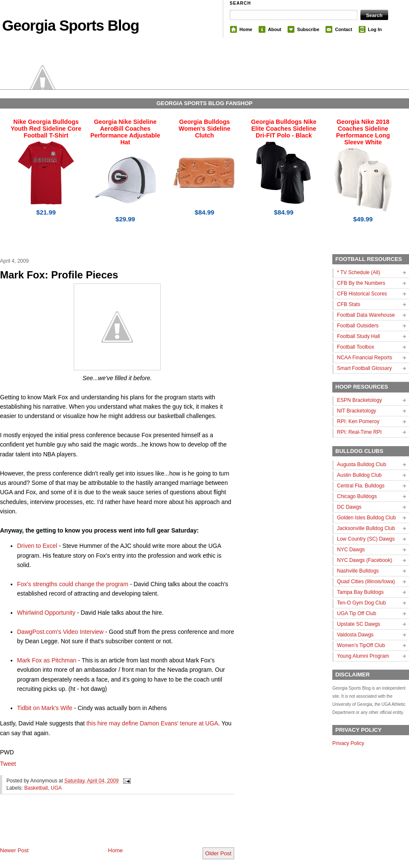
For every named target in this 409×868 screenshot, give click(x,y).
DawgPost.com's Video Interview (60, 632)
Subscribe (308, 29)
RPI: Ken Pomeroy (358, 421)
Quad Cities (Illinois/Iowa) (366, 582)
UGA (56, 788)
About (275, 29)
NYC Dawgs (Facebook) (364, 560)
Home (246, 29)
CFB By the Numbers (361, 283)
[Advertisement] (100, 828)
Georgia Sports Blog (71, 25)
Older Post (218, 853)
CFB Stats (349, 304)
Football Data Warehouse (366, 315)
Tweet (8, 764)
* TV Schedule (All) (359, 272)
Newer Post (14, 850)
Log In (375, 29)
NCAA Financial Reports (364, 358)
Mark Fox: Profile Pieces (59, 275)
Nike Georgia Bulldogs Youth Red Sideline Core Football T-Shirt (46, 129)
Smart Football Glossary (364, 368)
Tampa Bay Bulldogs (360, 592)
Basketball (36, 788)
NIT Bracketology (357, 411)
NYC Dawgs (351, 550)
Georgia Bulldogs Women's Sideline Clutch (204, 129)
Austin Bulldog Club (359, 475)
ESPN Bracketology (359, 400)
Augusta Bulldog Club (361, 464)
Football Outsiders (358, 326)
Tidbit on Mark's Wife (45, 708)
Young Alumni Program (363, 656)
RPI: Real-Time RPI (359, 432)
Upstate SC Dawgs (359, 624)
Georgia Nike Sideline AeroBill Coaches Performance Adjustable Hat (125, 132)
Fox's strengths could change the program (73, 584)
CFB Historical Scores (362, 294)
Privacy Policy (348, 743)
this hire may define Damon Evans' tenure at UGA (152, 723)
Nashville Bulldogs (358, 571)
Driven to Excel (37, 546)
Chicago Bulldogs (357, 496)
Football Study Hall (359, 336)
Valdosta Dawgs (355, 635)
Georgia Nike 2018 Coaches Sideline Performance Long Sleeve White (363, 132)
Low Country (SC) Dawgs (366, 539)
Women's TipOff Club (361, 645)
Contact (343, 29)
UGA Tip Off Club (357, 613)
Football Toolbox (356, 347)
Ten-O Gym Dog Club (361, 603)
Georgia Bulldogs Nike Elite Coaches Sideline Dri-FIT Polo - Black (284, 129)
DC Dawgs (349, 507)
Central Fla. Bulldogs (361, 486)
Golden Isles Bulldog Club (366, 518)
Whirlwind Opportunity (46, 613)
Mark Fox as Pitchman (47, 660)
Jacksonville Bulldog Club (366, 528)
